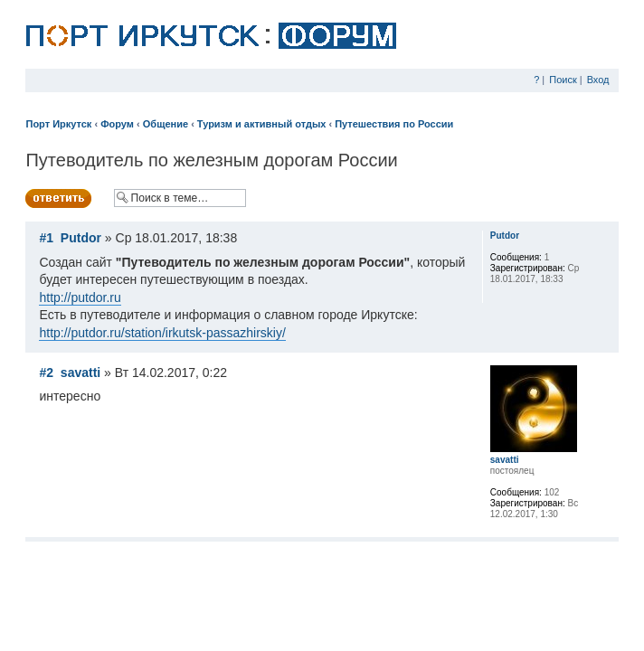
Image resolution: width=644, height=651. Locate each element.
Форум (117, 124)
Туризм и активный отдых (262, 124)
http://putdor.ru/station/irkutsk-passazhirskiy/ (162, 333)
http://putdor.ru (80, 297)
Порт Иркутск (58, 124)
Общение (166, 124)
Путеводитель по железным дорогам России (211, 160)
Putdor (81, 238)
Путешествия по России (394, 124)
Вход (598, 80)
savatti (80, 373)
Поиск (563, 80)
